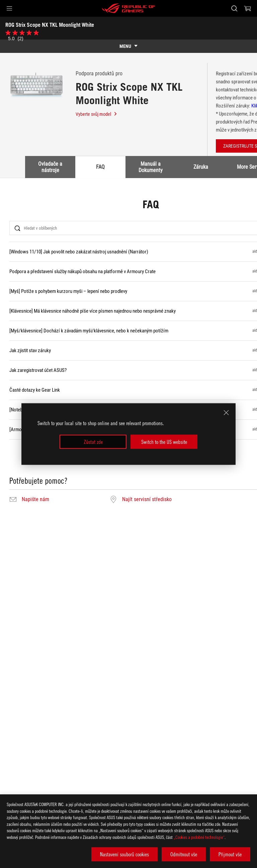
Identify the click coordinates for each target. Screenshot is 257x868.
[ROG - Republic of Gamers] (128, 8)
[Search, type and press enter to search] (234, 8)
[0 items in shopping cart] (248, 8)
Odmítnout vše (184, 854)
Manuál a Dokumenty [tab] (151, 167)
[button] (9, 8)
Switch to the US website (164, 442)
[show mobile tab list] (128, 46)
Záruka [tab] (201, 167)
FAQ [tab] (100, 167)
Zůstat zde (93, 442)
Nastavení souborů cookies (124, 854)
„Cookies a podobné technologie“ (199, 837)
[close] (226, 412)
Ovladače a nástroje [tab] (50, 167)
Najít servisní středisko (147, 499)
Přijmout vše (230, 854)
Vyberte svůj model (97, 114)
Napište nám (35, 499)
